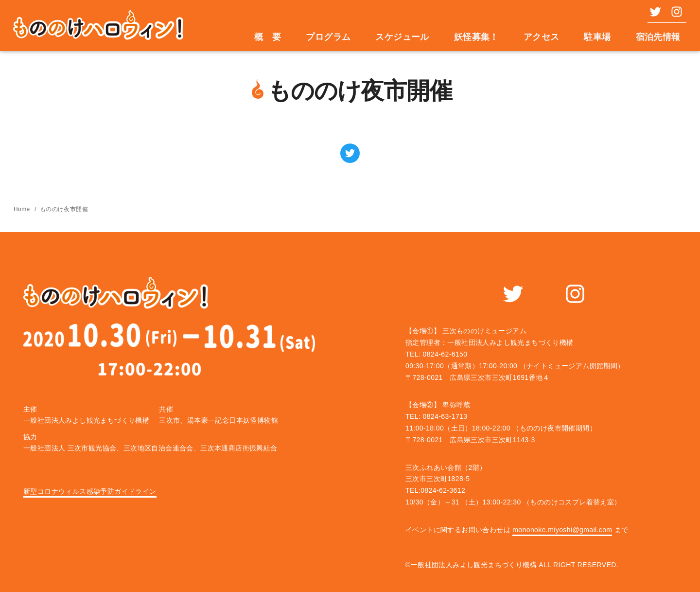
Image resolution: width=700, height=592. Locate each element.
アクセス (542, 37)
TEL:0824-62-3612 (435, 490)
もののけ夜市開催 (64, 209)
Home (23, 209)
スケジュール (402, 37)
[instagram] (674, 12)
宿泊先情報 (658, 37)
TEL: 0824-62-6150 (436, 354)
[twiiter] (652, 12)
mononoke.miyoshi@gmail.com (562, 530)
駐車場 (597, 37)
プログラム (328, 37)
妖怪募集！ (476, 37)
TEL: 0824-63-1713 (436, 416)
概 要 (268, 37)
